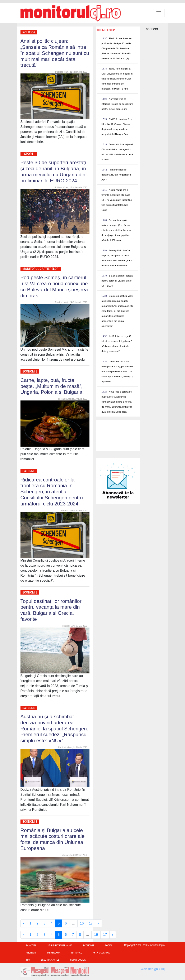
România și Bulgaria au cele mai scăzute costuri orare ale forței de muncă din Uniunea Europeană (53, 839)
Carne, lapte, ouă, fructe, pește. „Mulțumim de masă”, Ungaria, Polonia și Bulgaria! (52, 386)
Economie (30, 371)
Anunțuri (31, 953)
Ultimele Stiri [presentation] (107, 30)
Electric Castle (50, 960)
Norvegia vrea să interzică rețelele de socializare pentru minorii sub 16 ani (117, 104)
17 (91, 923)
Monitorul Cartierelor (41, 269)
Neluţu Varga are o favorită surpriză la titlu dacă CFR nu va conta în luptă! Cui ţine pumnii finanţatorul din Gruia (117, 200)
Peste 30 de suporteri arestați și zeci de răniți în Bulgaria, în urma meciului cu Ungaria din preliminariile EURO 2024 (53, 171)
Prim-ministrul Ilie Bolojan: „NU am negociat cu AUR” (116, 175)
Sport (29, 154)
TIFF (28, 960)
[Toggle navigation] (159, 13)
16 (82, 923)
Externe (29, 471)
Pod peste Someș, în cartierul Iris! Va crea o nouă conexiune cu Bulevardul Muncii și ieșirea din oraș (54, 286)
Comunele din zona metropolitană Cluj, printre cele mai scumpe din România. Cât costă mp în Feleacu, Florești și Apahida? (117, 371)
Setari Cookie (78, 960)
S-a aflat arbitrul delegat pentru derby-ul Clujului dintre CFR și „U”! (117, 281)
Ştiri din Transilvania (60, 946)
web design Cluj (153, 969)
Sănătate (31, 946)
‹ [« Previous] (24, 923)
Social (109, 946)
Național (77, 953)
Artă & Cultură (101, 953)
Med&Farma (54, 953)
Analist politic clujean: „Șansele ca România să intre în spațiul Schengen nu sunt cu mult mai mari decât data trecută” (55, 53)
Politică (29, 32)
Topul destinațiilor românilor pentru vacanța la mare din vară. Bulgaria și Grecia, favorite (51, 610)
